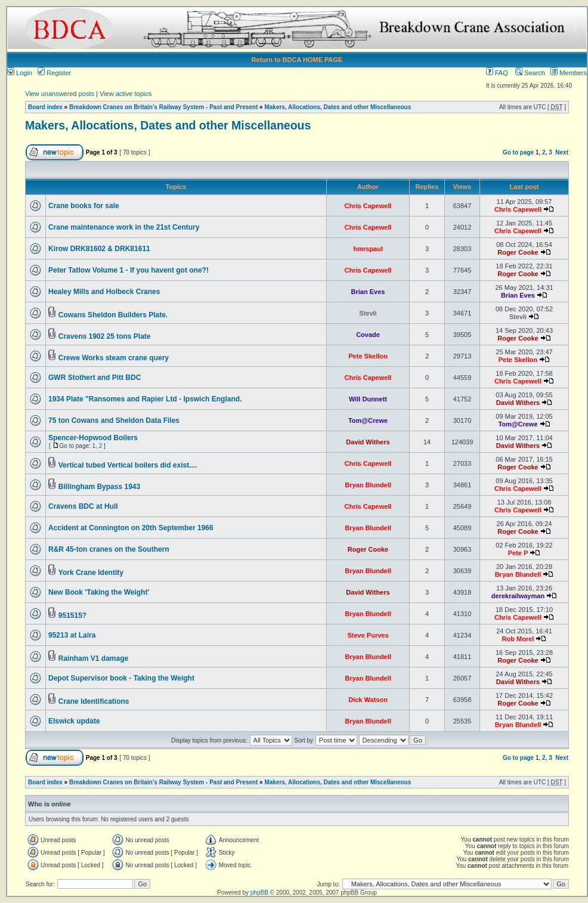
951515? (72, 616)
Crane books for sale (84, 206)
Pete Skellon (368, 356)
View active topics (126, 94)
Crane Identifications (94, 701)
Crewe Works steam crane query (114, 358)
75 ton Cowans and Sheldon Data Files (114, 420)
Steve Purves (368, 635)
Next (562, 152)
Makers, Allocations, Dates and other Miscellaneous (338, 107)
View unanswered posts (60, 94)
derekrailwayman (518, 596)
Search (530, 73)
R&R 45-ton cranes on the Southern (109, 549)
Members (569, 73)
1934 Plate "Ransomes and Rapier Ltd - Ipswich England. (145, 399)
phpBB (259, 893)
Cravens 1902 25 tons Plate (105, 336)
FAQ (497, 73)
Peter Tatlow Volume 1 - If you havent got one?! (129, 270)
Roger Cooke (518, 252)
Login (20, 73)
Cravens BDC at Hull (83, 506)
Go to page (518, 152)
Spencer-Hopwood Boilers (93, 438)
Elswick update (74, 721)
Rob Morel (518, 639)
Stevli (368, 313)
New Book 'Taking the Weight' (99, 592)
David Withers (518, 403)
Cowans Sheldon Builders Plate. (113, 315)
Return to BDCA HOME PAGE (297, 60)
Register (54, 73)
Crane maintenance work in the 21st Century (124, 227)
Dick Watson (368, 700)
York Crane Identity (91, 573)
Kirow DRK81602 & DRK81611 (99, 249)
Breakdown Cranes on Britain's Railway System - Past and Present (163, 107)
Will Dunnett (368, 399)
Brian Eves (368, 292)
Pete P (518, 553)
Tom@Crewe (368, 420)
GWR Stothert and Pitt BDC (95, 378)
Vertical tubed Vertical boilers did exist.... (128, 465)
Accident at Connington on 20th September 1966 (131, 528)
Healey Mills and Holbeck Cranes (104, 292)
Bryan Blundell (368, 485)
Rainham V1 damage (93, 658)
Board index (45, 107)
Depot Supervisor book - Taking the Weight (121, 678)
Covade (368, 335)
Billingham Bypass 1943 (99, 487)
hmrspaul (368, 249)
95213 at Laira (72, 635)
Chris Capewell (368, 206)
